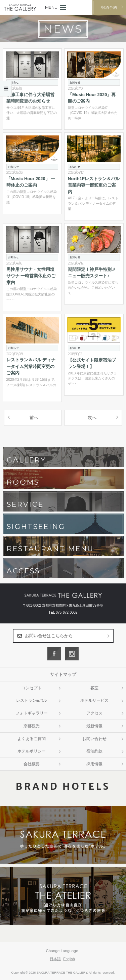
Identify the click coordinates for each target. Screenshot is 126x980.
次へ (92, 418)
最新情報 (94, 726)
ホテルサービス (94, 700)
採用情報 (94, 764)
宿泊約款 (94, 751)
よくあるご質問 (32, 739)
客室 (94, 688)
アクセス (94, 713)
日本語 (55, 959)
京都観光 (32, 726)
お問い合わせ (94, 739)
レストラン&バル (32, 700)
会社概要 (32, 764)
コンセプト (32, 688)
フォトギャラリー (32, 713)
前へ (34, 418)
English (69, 959)
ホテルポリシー (32, 751)
